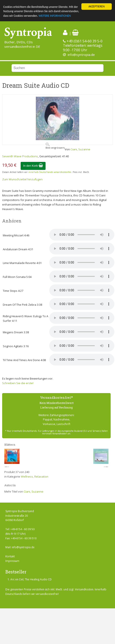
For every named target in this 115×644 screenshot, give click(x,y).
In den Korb (33, 166)
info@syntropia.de (81, 55)
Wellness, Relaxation (35, 476)
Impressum (12, 561)
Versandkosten (84, 589)
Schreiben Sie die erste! (18, 383)
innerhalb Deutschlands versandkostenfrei (50, 172)
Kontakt (10, 556)
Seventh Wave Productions (20, 156)
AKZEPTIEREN (97, 6)
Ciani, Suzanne (80, 149)
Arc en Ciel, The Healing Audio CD (31, 579)
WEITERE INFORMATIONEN (55, 16)
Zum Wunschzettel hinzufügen (22, 179)
